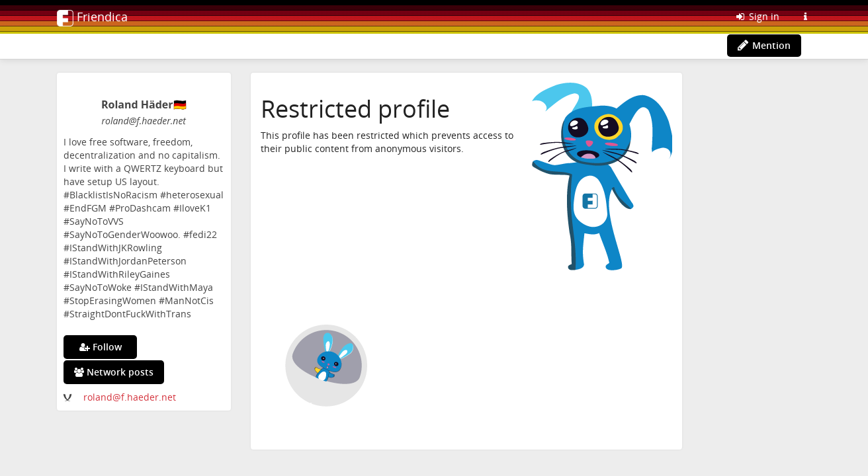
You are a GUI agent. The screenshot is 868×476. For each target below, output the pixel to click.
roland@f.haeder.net (130, 397)
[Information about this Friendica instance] (805, 17)
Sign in (757, 16)
